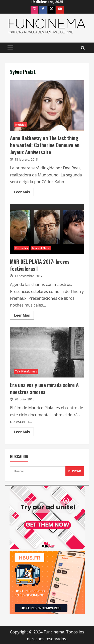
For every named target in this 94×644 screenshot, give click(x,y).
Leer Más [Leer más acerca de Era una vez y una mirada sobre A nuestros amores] (24, 433)
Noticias (21, 125)
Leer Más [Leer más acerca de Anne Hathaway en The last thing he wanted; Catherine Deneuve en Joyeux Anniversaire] (24, 193)
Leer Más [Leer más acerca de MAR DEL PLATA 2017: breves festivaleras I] (24, 316)
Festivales (22, 248)
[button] (10, 48)
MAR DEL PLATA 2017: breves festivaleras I (47, 229)
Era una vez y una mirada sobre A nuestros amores (47, 352)
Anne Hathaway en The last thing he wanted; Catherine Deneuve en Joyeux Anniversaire (47, 105)
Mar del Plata (41, 248)
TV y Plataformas (26, 371)
